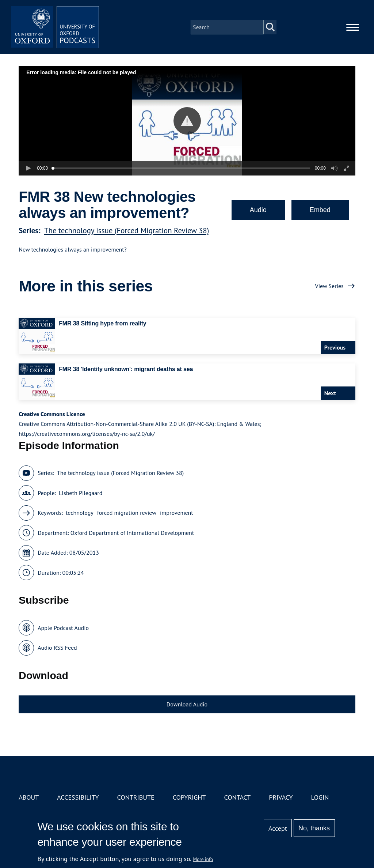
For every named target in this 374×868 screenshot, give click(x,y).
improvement (177, 513)
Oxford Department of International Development (132, 533)
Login (320, 797)
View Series (329, 286)
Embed (320, 210)
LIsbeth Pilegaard (81, 493)
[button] (187, 121)
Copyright (189, 797)
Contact (237, 797)
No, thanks (314, 828)
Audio (258, 210)
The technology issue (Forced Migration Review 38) (127, 231)
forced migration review (127, 513)
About (29, 797)
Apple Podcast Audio (63, 628)
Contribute (136, 797)
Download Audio (187, 704)
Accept (278, 828)
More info (203, 859)
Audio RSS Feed (57, 648)
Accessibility (78, 797)
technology (80, 513)
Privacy (281, 797)
